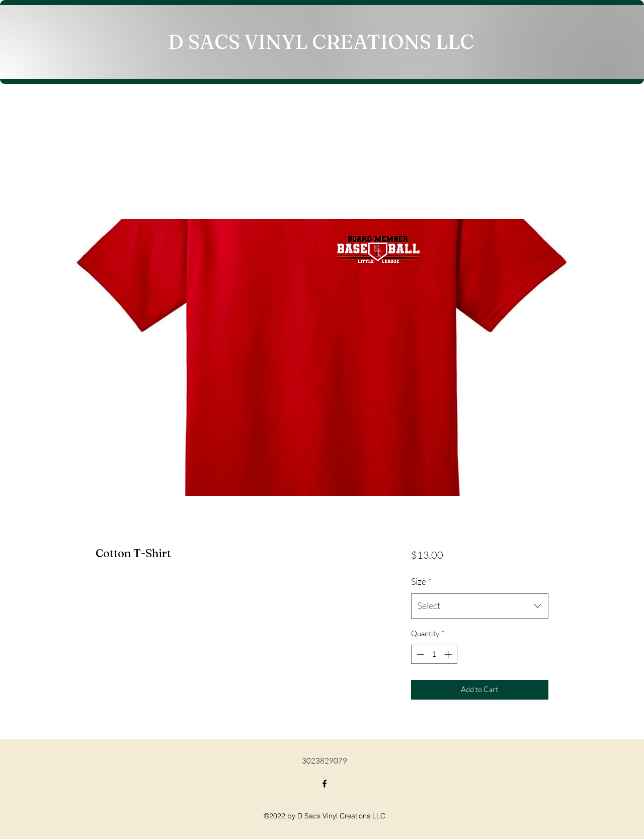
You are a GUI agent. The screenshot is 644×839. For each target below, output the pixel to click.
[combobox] (480, 606)
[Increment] (449, 655)
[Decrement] (419, 655)
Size (421, 581)
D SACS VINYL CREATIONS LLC (321, 42)
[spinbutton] (434, 655)
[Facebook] (325, 784)
